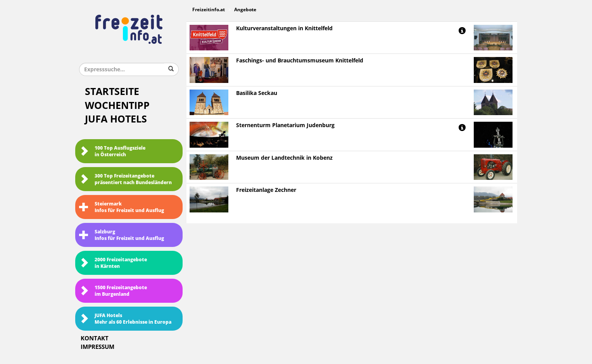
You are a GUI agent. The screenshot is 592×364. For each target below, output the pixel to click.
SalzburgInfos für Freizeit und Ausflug (122, 235)
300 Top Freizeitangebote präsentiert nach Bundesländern (125, 179)
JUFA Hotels (116, 119)
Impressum (98, 347)
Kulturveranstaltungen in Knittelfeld (284, 28)
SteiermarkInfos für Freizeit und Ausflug (122, 207)
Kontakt (95, 338)
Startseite (112, 92)
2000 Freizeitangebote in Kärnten (113, 263)
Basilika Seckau (257, 93)
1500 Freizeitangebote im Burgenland (113, 291)
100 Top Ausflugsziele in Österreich (112, 151)
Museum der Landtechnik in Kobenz (284, 158)
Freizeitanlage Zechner (266, 190)
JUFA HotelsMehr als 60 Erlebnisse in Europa (125, 319)
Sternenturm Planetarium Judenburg (285, 125)
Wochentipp (117, 106)
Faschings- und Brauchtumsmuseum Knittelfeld (300, 61)
